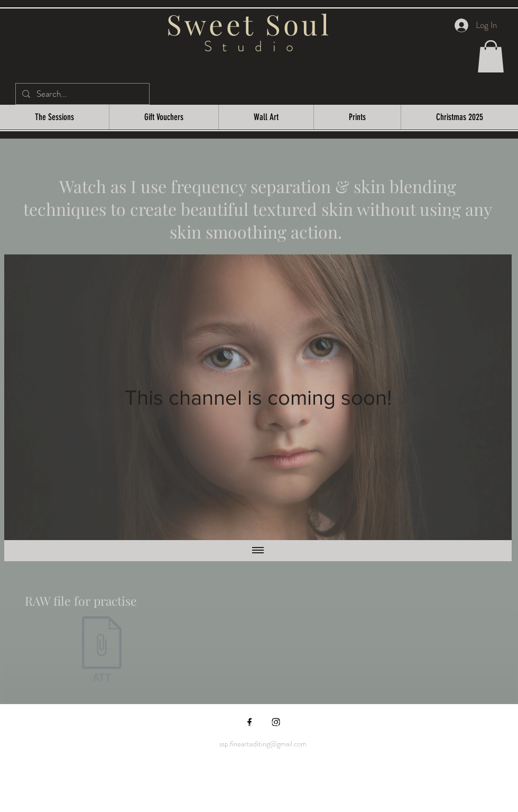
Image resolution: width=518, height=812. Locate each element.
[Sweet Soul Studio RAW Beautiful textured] (101, 650)
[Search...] (82, 94)
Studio (254, 47)
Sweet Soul (254, 24)
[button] (491, 56)
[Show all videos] (258, 551)
